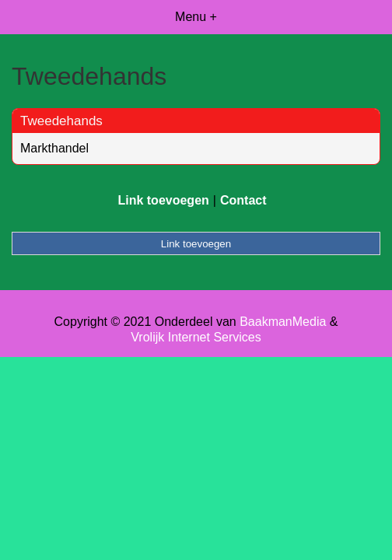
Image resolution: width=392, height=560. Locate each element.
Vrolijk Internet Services (196, 337)
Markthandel (54, 148)
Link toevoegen (163, 200)
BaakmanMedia (283, 322)
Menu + (196, 17)
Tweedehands (61, 121)
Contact (243, 200)
